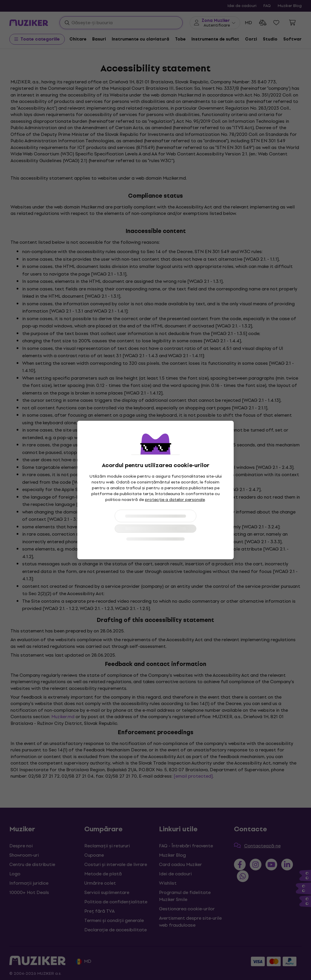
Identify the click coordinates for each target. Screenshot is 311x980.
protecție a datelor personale (175, 500)
